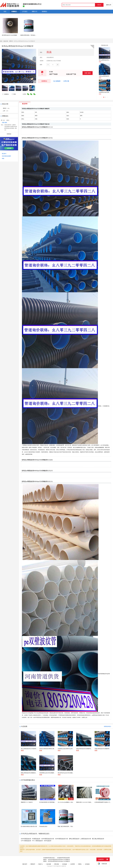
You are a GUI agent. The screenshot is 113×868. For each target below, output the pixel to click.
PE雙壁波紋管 (36, 839)
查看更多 (9, 134)
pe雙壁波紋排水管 (86, 839)
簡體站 (80, 864)
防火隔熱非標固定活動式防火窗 (29, 826)
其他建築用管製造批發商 (63, 858)
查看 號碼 (88, 73)
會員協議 (65, 864)
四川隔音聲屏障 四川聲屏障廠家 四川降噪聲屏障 (52, 802)
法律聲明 (73, 864)
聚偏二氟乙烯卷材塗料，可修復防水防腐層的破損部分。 (72, 826)
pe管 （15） (6, 111)
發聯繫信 (44, 81)
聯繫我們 (33, 864)
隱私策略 (57, 864)
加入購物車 (57, 81)
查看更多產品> (108, 726)
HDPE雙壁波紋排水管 (48, 839)
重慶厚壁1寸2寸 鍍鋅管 (27, 802)
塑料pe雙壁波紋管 (74, 839)
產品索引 (4, 154)
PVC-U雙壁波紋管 (37, 841)
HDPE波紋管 (48, 841)
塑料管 (11, 41)
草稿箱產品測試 (43, 826)
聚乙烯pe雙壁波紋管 (98, 839)
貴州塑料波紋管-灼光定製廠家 (9, 35)
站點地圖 (49, 864)
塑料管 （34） (7, 108)
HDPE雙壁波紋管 (26, 839)
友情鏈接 (87, 864)
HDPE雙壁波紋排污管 (61, 839)
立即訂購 (66, 81)
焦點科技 (58, 866)
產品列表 (6, 41)
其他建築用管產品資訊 (49, 858)
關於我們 (25, 864)
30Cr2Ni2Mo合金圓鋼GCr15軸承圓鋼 (67, 802)
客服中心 (41, 864)
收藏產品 (5, 94)
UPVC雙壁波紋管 (26, 841)
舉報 (14, 94)
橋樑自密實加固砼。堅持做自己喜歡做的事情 (32, 35)
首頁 (1, 41)
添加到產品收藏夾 (6, 156)
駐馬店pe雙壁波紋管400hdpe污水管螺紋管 (59, 860)
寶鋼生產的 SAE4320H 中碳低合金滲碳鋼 (86, 802)
